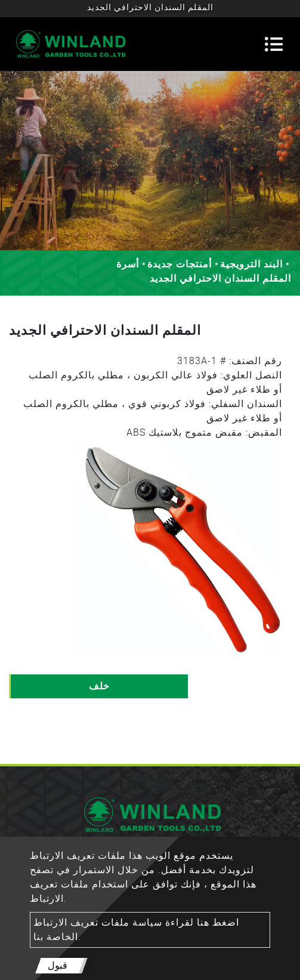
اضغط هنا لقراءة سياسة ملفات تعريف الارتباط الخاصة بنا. (136, 930)
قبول (58, 965)
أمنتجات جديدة (180, 264)
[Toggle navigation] (274, 44)
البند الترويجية (251, 264)
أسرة (128, 264)
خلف (99, 686)
